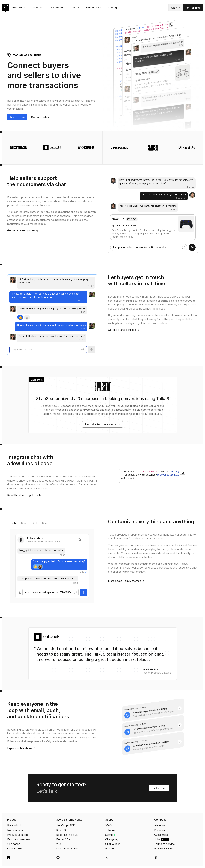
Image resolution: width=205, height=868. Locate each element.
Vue (59, 844)
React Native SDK (67, 835)
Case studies (15, 849)
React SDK (63, 830)
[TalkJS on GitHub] (58, 858)
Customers (161, 835)
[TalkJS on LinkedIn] (156, 858)
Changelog (112, 839)
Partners (159, 830)
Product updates (17, 835)
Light (14, 523)
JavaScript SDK (66, 825)
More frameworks (67, 849)
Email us (110, 849)
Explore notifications (21, 748)
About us (160, 825)
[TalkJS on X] (107, 858)
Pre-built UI (14, 825)
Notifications (15, 830)
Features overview (19, 839)
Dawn (24, 523)
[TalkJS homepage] (9, 858)
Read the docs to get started (27, 495)
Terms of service (164, 844)
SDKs (109, 825)
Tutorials (110, 830)
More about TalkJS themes (126, 581)
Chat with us (113, 844)
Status (109, 835)
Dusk (35, 523)
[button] (18, 8)
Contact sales (40, 117)
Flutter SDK (63, 839)
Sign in (176, 8)
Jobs (157, 839)
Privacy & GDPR (164, 849)
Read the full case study (103, 424)
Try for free (193, 8)
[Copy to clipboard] (172, 24)
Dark (45, 523)
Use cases (14, 844)
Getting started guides (23, 230)
